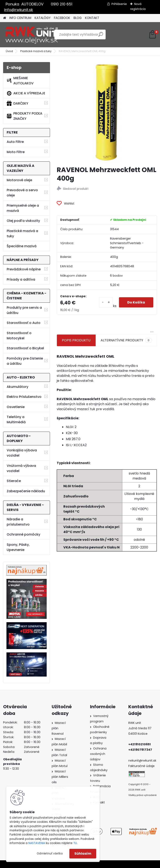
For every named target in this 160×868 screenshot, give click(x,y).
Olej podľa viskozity (23, 221)
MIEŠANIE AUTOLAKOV (20, 81)
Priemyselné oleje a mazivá (23, 208)
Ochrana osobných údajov (98, 754)
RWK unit (135, 723)
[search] (101, 36)
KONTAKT (92, 18)
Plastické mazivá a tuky (36, 51)
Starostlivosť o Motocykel (19, 336)
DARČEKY (17, 103)
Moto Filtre (16, 152)
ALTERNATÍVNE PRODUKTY (126, 340)
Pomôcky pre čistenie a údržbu (25, 361)
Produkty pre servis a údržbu (24, 310)
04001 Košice (138, 734)
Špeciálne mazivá (22, 246)
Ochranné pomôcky (23, 534)
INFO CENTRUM (20, 18)
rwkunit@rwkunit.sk (142, 761)
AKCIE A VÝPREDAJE (26, 93)
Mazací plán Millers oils (60, 777)
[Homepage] (5, 18)
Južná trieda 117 (140, 728)
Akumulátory (17, 387)
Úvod (9, 51)
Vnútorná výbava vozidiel (21, 468)
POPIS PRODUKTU (76, 340)
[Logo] (32, 35)
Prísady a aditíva (21, 279)
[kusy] (106, 302)
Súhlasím (83, 854)
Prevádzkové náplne (24, 269)
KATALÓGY (43, 18)
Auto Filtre (15, 142)
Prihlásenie (119, 4)
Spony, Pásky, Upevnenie (18, 547)
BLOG (78, 18)
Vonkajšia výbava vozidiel (22, 453)
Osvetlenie (16, 407)
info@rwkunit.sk (19, 10)
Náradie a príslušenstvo (18, 522)
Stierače (14, 481)
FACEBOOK (62, 18)
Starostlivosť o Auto (24, 323)
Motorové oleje (19, 180)
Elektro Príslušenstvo (24, 397)
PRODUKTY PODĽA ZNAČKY (24, 116)
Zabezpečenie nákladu (26, 491)
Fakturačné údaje (141, 766)
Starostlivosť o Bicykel (25, 348)
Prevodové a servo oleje (22, 193)
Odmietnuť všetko (50, 854)
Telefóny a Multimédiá (16, 420)
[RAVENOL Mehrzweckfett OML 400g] (107, 112)
